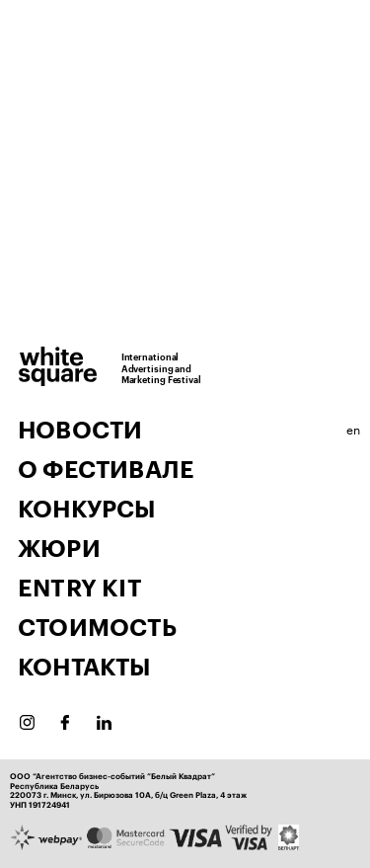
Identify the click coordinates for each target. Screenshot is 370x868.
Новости (80, 431)
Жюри (59, 549)
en (353, 428)
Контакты (84, 668)
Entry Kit (80, 589)
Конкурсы (87, 510)
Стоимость (97, 628)
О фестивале (106, 470)
